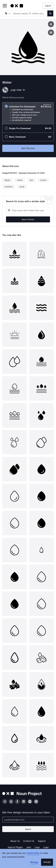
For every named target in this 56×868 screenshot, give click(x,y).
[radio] (28, 113)
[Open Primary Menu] (5, 6)
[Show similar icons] (51, 32)
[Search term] (30, 13)
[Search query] (28, 210)
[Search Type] (7, 13)
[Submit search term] (50, 13)
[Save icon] (51, 24)
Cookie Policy (33, 853)
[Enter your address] (28, 820)
